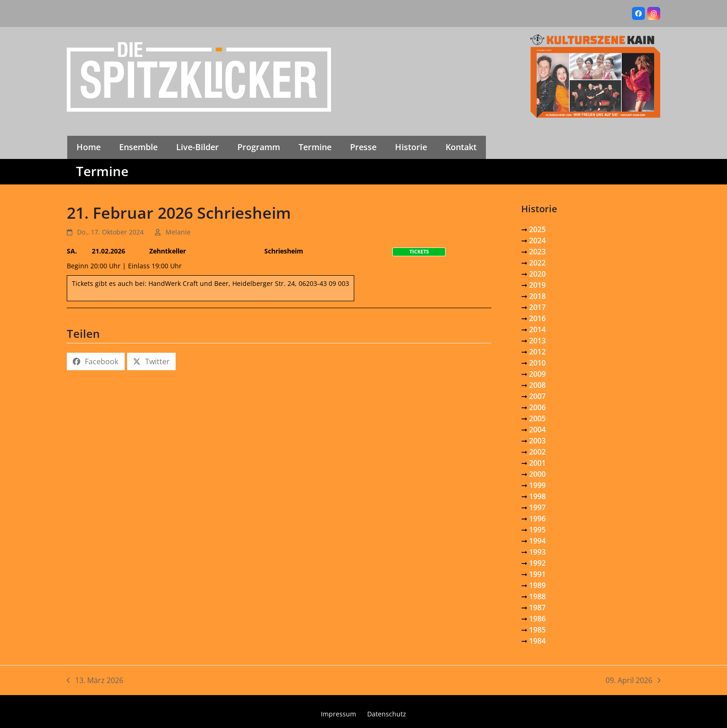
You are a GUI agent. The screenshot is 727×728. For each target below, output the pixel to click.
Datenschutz (387, 714)
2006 (537, 407)
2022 (537, 263)
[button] (96, 361)
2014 (537, 329)
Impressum (338, 714)
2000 (537, 474)
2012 (537, 352)
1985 (537, 630)
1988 (537, 596)
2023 (537, 252)
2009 (537, 374)
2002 (537, 452)
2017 (537, 307)
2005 (537, 418)
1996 (537, 519)
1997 (537, 507)
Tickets (419, 251)
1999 (537, 485)
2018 (537, 296)
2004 (537, 430)
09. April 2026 (633, 681)
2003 (537, 441)
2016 (537, 318)
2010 (537, 363)
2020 (537, 274)
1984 (537, 641)
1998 (537, 496)
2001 (537, 463)
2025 (537, 229)
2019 (537, 285)
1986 (537, 619)
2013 (537, 341)
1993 (537, 552)
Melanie (178, 232)
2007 (537, 396)
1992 (537, 563)
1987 (537, 608)
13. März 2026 (95, 681)
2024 (537, 241)
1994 (537, 541)
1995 (537, 530)
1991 (537, 574)
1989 (537, 585)
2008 (537, 385)
